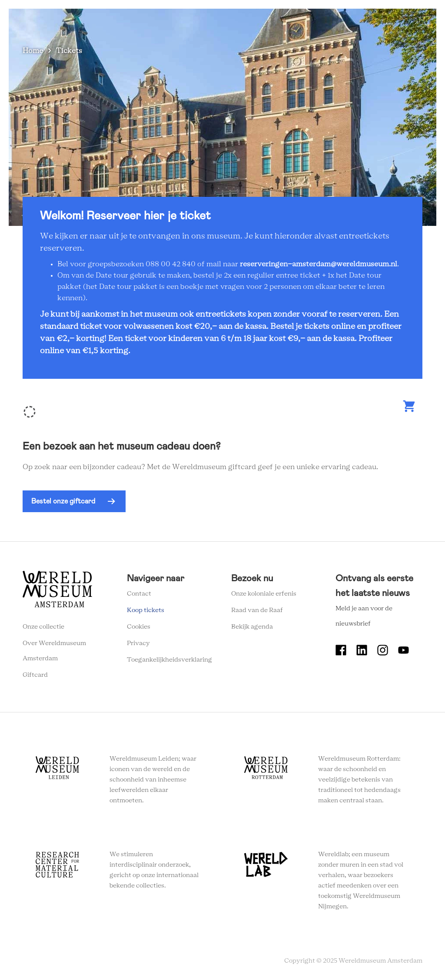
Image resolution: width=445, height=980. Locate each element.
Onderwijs (287, 17)
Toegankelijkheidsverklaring (169, 660)
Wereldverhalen (234, 17)
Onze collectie (43, 627)
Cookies (139, 627)
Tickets (327, 17)
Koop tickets (146, 610)
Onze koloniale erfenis (264, 594)
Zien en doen (121, 17)
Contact (139, 594)
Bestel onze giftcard (63, 501)
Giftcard (35, 675)
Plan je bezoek (176, 17)
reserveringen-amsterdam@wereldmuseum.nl (319, 264)
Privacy (138, 643)
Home (33, 51)
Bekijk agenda (252, 627)
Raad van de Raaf (257, 610)
